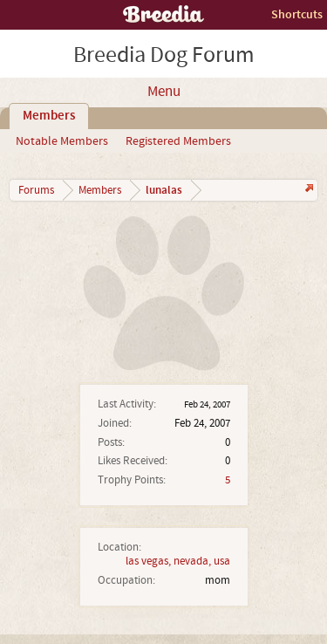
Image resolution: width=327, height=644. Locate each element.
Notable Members (62, 141)
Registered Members (178, 141)
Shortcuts (297, 14)
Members (49, 116)
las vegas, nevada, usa (178, 561)
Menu (164, 92)
